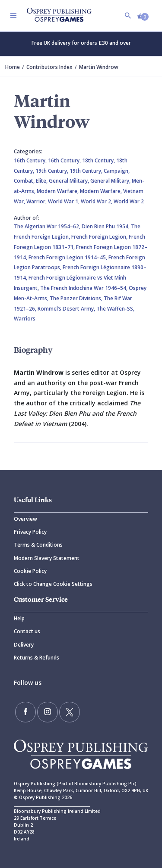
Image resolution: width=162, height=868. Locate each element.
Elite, (42, 181)
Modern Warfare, (58, 191)
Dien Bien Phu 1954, (106, 226)
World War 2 (129, 201)
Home (13, 67)
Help (19, 618)
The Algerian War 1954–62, (48, 226)
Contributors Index (49, 67)
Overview (25, 519)
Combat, (25, 181)
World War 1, (64, 201)
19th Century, (52, 171)
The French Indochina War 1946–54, (84, 288)
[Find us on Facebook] (25, 712)
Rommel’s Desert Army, (67, 309)
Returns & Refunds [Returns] (37, 658)
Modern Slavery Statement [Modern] (47, 558)
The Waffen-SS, (115, 309)
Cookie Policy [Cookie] (30, 571)
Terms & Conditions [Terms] (38, 545)
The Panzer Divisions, (77, 298)
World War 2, (97, 201)
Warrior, (37, 201)
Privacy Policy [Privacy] (30, 532)
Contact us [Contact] (27, 631)
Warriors (25, 319)
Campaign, (117, 171)
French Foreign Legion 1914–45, (68, 257)
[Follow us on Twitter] (70, 712)
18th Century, (99, 160)
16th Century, (31, 160)
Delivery (24, 645)
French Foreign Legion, (100, 237)
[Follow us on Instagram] (48, 712)
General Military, (70, 181)
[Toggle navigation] (13, 16)
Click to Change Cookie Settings (53, 584)
